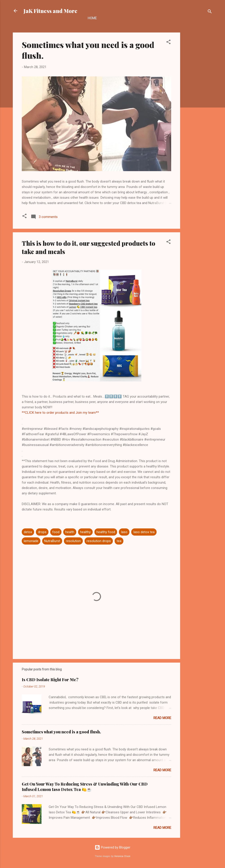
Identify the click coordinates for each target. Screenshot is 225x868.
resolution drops (99, 541)
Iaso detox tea (144, 532)
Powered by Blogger (112, 847)
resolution (73, 541)
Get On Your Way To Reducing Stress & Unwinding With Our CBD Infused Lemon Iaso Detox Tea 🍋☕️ (85, 787)
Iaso (124, 532)
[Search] (210, 12)
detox (28, 532)
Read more (162, 718)
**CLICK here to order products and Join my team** (60, 413)
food (56, 532)
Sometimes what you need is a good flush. (61, 732)
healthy (85, 532)
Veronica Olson (122, 856)
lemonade (31, 541)
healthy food (106, 532)
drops (42, 532)
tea (119, 541)
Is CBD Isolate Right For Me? (50, 680)
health (70, 532)
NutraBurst (52, 541)
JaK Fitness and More (50, 11)
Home (92, 18)
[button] (168, 43)
